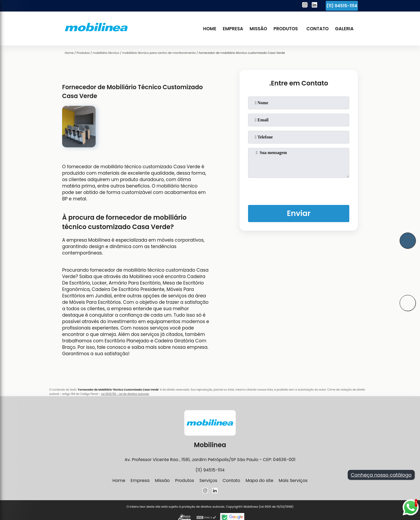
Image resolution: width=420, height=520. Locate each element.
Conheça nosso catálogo (381, 475)
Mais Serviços (293, 480)
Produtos (286, 29)
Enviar (299, 213)
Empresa (233, 29)
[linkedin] (314, 6)
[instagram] (305, 6)
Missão (258, 29)
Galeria (344, 29)
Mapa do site (260, 480)
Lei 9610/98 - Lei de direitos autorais (125, 394)
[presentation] (299, 190)
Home (210, 29)
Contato (318, 29)
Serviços (209, 480)
